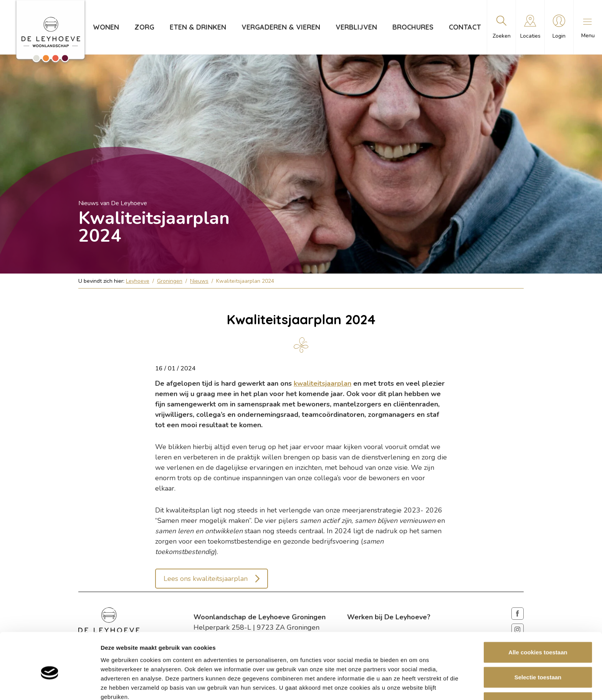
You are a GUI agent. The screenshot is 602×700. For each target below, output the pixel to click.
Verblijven (356, 27)
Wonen (106, 27)
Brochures (413, 27)
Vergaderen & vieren (281, 27)
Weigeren (538, 666)
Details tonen (415, 685)
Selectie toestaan (538, 641)
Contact (465, 27)
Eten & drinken (198, 27)
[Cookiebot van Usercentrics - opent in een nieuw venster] (50, 685)
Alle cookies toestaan (538, 615)
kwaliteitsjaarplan (322, 383)
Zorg (144, 27)
